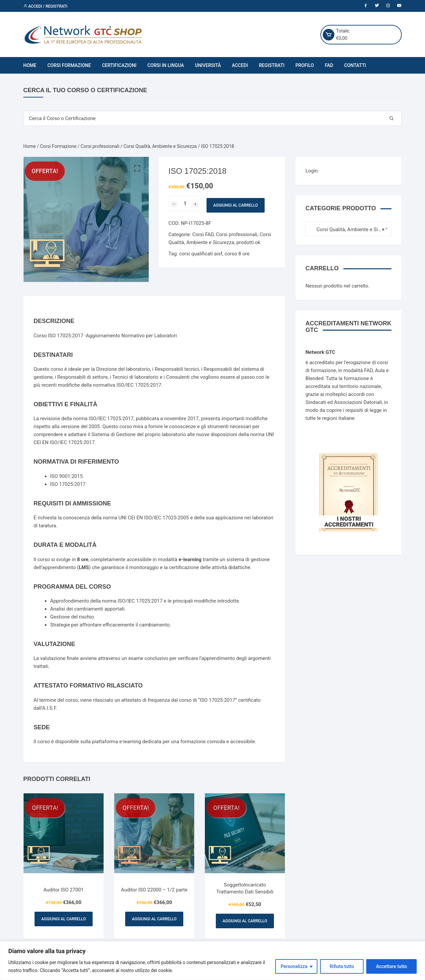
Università (208, 65)
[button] (137, 168)
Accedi (240, 65)
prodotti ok (248, 242)
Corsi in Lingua (166, 65)
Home (30, 65)
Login (312, 171)
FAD (329, 65)
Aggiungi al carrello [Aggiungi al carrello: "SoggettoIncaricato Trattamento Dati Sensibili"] (245, 921)
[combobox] (348, 229)
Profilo (305, 65)
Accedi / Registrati (45, 6)
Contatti (355, 65)
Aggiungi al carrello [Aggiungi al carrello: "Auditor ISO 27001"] (63, 919)
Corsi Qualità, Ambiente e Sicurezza (160, 146)
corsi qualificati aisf (201, 254)
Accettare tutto (391, 966)
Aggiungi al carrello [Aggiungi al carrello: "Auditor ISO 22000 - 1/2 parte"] (154, 919)
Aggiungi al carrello (235, 205)
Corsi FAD (203, 234)
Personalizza (294, 966)
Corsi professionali (100, 146)
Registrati (272, 65)
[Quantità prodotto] (185, 204)
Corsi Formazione (69, 65)
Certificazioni (119, 65)
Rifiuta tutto (342, 966)
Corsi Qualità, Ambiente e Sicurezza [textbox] (347, 229)
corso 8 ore (237, 254)
